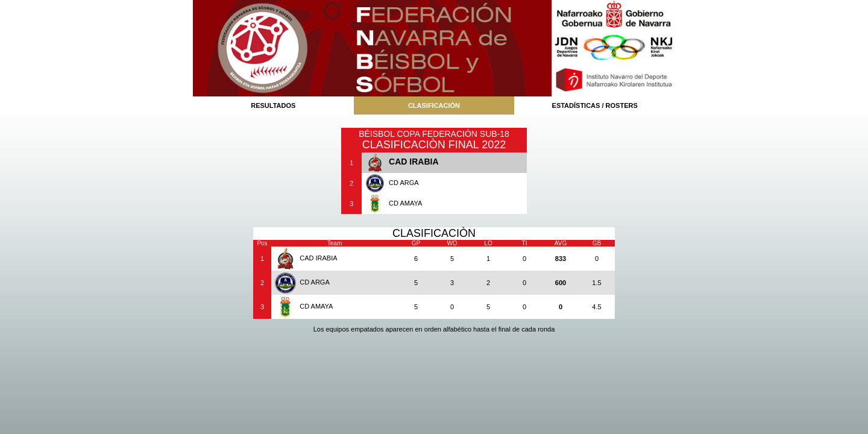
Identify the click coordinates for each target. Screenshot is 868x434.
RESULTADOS (273, 105)
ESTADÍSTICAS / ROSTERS (595, 105)
